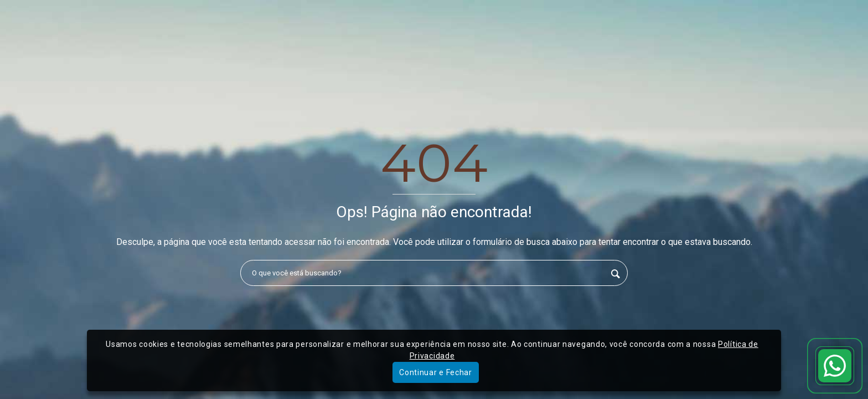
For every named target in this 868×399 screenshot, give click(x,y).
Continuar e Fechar (436, 372)
